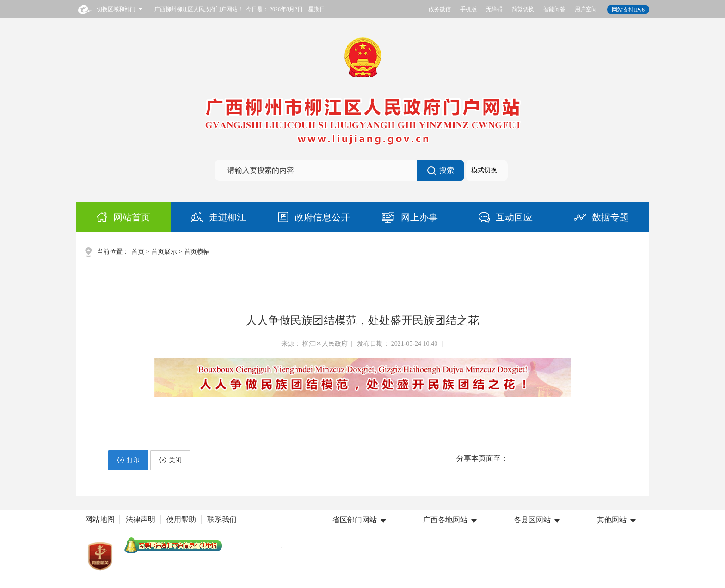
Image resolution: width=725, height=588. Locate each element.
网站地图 (100, 519)
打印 (128, 460)
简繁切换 (523, 9)
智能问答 (554, 9)
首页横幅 (197, 252)
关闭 (170, 460)
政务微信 (440, 9)
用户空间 (586, 9)
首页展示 (164, 252)
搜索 (441, 171)
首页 (138, 252)
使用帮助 (181, 519)
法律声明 (141, 519)
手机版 (468, 9)
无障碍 (494, 9)
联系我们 (222, 519)
